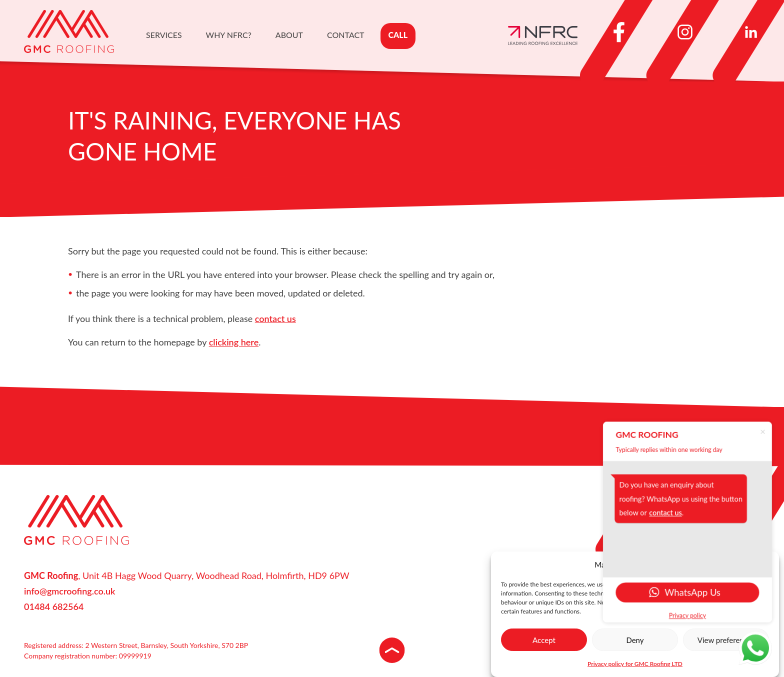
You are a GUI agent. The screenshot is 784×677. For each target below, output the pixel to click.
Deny (635, 640)
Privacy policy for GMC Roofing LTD (635, 664)
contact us (275, 318)
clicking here (234, 342)
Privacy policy (689, 617)
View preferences (726, 640)
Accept (544, 640)
